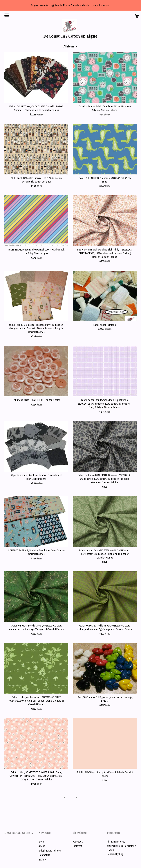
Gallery (42, 860)
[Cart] (137, 16)
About (42, 846)
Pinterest (77, 846)
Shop (41, 842)
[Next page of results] (77, 798)
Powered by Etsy (115, 854)
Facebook (78, 842)
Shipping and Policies (50, 851)
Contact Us (44, 855)
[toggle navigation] (7, 15)
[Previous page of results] (64, 798)
